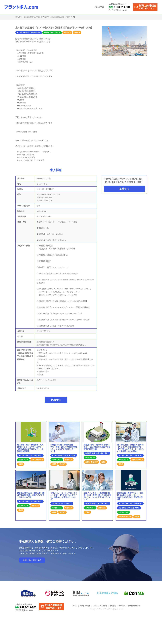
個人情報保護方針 (134, 607)
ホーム (75, 607)
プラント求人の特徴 (100, 607)
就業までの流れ (85, 607)
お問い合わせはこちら (32, 561)
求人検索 (101, 7)
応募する (124, 189)
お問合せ (113, 607)
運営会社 (122, 607)
